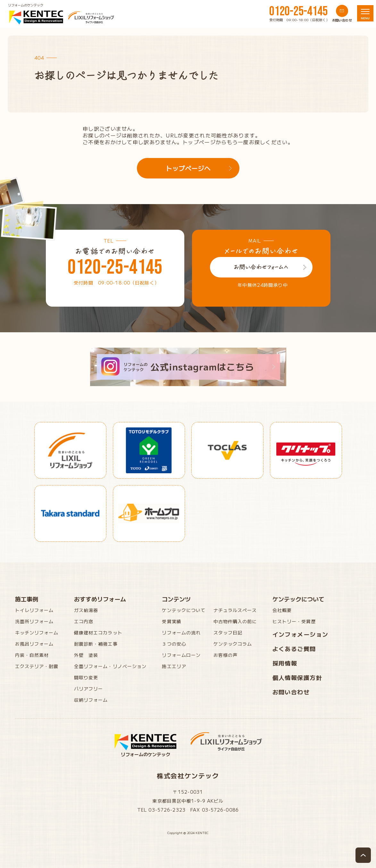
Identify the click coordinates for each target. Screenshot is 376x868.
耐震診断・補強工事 (96, 644)
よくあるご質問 (294, 649)
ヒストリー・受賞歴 (294, 621)
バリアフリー (89, 689)
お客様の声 (226, 655)
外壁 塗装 (86, 655)
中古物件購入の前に (235, 621)
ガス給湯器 (86, 610)
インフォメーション (301, 634)
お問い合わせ (291, 692)
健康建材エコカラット (98, 632)
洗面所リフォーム (34, 621)
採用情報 (285, 663)
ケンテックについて (184, 610)
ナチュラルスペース (235, 610)
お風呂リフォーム (34, 644)
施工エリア (174, 666)
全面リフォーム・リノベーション (110, 666)
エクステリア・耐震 (37, 666)
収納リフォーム (91, 700)
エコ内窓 (84, 621)
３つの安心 (174, 644)
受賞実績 (171, 621)
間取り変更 (86, 677)
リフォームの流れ (181, 632)
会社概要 (282, 610)
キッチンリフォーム (37, 632)
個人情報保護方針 (297, 677)
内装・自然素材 (32, 655)
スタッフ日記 (228, 632)
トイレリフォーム (34, 610)
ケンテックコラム (233, 644)
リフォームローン (181, 655)
